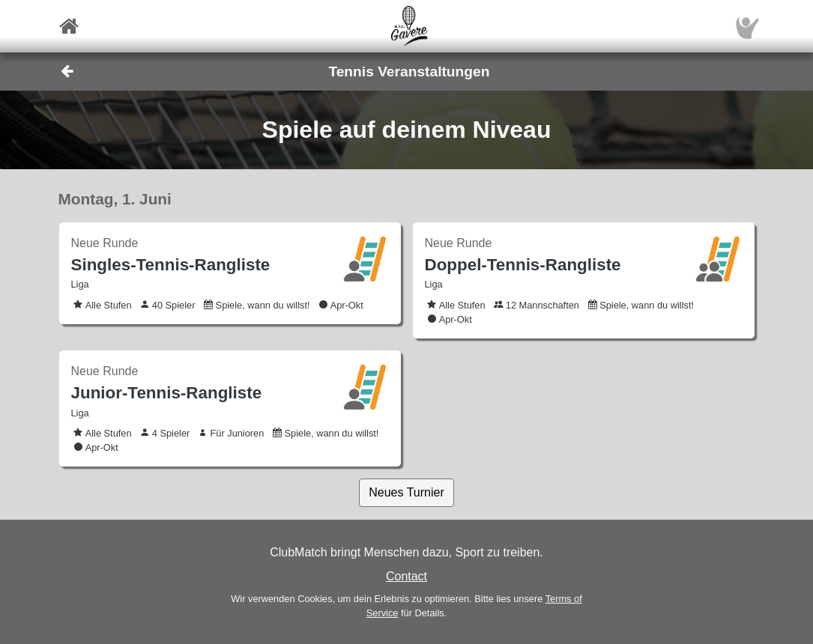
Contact (406, 576)
